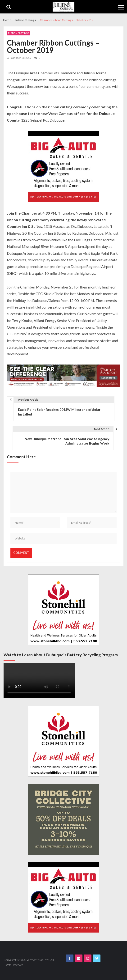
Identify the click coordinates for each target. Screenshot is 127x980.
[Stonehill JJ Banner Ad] (63, 610)
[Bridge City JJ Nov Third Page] (63, 819)
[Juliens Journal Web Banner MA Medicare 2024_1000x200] (63, 376)
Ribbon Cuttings (18, 33)
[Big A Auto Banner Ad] (63, 167)
